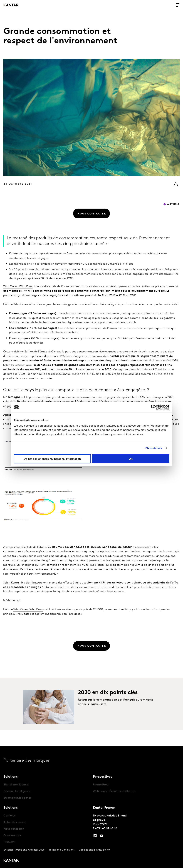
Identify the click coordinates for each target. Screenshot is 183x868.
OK (131, 459)
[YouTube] (95, 837)
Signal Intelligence (16, 785)
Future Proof (101, 785)
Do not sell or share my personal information (52, 459)
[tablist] (91, 807)
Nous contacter (14, 829)
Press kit (9, 842)
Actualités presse (15, 822)
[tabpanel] (47, 791)
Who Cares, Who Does (18, 300)
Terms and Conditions (62, 850)
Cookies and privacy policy (94, 850)
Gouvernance (13, 836)
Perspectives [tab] (102, 777)
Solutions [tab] (11, 777)
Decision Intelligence (17, 791)
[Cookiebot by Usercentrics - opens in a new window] (154, 407)
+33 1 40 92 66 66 (106, 829)
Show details (154, 448)
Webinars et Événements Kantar (114, 791)
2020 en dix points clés (108, 706)
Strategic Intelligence (18, 798)
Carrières (10, 816)
